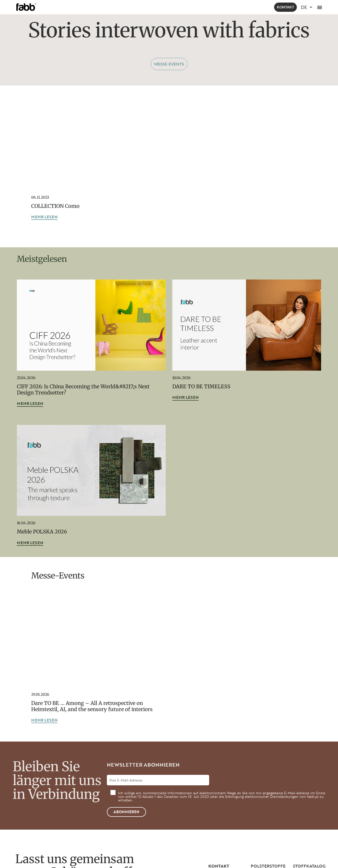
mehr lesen (44, 217)
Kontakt (285, 7)
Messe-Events (169, 64)
